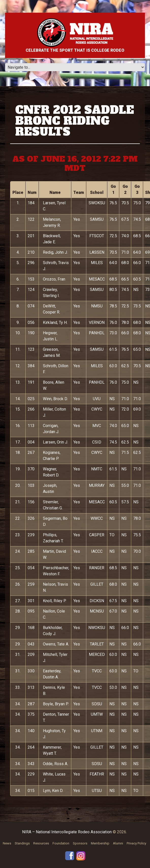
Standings (22, 843)
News (7, 843)
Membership (100, 843)
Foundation (61, 843)
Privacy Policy (136, 843)
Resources (41, 843)
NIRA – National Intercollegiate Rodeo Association (67, 832)
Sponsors (80, 843)
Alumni (118, 843)
